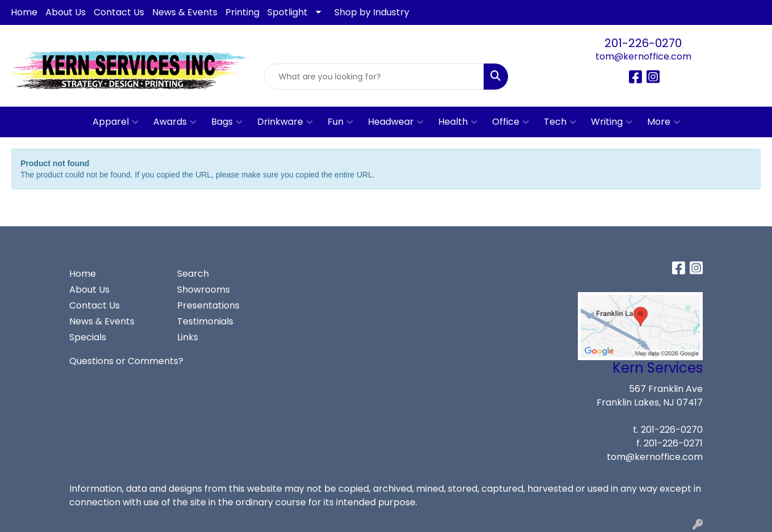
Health (458, 122)
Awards (175, 122)
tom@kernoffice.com (643, 56)
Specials (88, 337)
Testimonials (205, 321)
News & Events (185, 12)
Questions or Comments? (126, 361)
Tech (560, 122)
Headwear (396, 122)
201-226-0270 (643, 43)
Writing (612, 122)
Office (511, 122)
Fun (340, 122)
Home (24, 12)
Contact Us (119, 12)
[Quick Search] (374, 77)
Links (188, 337)
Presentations (208, 305)
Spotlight (288, 12)
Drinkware (285, 122)
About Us (66, 12)
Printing (242, 12)
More (664, 122)
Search (193, 274)
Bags (227, 122)
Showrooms (204, 290)
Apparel (116, 122)
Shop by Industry (372, 12)
